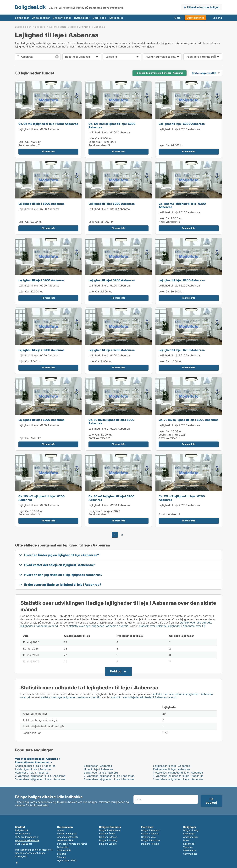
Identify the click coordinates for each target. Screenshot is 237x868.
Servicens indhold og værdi (72, 844)
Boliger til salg (62, 18)
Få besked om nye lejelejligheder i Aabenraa (160, 73)
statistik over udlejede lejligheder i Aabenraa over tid (172, 626)
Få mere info (48, 151)
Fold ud (116, 671)
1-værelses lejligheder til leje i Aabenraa (178, 773)
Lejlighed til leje (58, 27)
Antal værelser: (28, 145)
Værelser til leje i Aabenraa (32, 773)
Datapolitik (63, 847)
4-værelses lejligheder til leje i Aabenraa (178, 776)
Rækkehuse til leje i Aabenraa (171, 769)
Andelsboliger (41, 18)
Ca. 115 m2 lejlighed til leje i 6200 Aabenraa (182, 498)
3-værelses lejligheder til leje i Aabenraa (109, 776)
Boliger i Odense (108, 837)
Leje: (21, 142)
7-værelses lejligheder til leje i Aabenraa (178, 779)
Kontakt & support (67, 834)
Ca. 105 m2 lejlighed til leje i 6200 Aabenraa (112, 125)
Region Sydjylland (80, 27)
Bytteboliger (82, 18)
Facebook (17, 863)
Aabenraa (100, 27)
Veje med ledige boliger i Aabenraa (37, 759)
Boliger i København (110, 830)
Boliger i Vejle (149, 837)
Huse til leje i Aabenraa (98, 769)
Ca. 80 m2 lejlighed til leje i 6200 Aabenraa (111, 421)
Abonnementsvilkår (68, 837)
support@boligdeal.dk (27, 840)
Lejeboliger (22, 18)
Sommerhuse (190, 854)
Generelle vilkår (65, 840)
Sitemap (62, 857)
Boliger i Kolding (150, 834)
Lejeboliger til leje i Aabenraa (33, 769)
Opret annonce (195, 18)
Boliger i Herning (150, 844)
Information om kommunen (32, 762)
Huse (186, 840)
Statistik (62, 854)
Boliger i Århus (107, 834)
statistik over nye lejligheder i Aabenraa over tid (99, 626)
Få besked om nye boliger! (203, 7)
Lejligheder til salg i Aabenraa (172, 766)
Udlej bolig (99, 18)
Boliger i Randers (150, 830)
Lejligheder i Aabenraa (98, 766)
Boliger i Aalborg (108, 840)
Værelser (188, 847)
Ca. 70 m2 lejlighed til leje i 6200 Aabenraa (189, 420)
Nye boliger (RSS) (67, 860)
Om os (61, 830)
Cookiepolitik (64, 850)
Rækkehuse (190, 850)
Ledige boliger (23, 27)
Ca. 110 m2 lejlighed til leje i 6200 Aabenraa (42, 498)
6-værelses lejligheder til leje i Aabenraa (109, 779)
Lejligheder (189, 844)
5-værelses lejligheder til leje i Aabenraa (40, 779)
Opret (178, 18)
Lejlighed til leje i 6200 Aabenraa (39, 129)
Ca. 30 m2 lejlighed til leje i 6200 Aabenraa (111, 498)
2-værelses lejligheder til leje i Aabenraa (40, 776)
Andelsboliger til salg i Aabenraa (35, 766)
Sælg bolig (116, 18)
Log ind (217, 18)
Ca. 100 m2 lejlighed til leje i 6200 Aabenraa (182, 205)
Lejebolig (40, 27)
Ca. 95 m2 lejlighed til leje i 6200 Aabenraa (48, 124)
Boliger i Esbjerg (108, 844)
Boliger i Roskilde (151, 840)
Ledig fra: (95, 142)
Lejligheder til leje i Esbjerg (101, 773)
